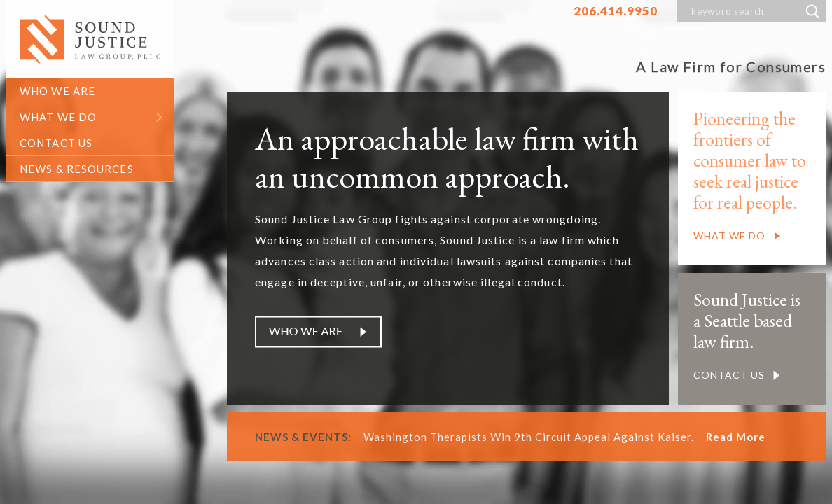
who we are (57, 91)
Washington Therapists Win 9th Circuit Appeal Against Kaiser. (533, 437)
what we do (58, 117)
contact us (56, 143)
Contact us (729, 375)
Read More (736, 437)
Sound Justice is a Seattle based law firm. (747, 321)
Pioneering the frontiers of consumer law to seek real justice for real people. (750, 160)
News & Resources (77, 169)
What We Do (729, 236)
